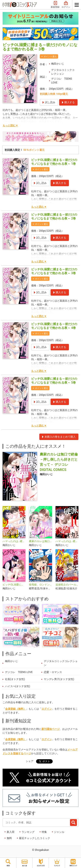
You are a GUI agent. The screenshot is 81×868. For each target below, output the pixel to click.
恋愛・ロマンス (53, 672)
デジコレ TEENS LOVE (62, 81)
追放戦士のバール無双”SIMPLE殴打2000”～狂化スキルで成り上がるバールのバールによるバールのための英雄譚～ (67, 585)
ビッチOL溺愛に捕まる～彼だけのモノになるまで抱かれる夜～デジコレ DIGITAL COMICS (14, 585)
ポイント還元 (50, 57)
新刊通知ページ (51, 729)
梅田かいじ (58, 64)
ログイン (66, 5)
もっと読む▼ (10, 126)
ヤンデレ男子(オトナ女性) (59, 679)
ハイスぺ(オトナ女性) (17, 686)
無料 (9, 838)
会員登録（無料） (16, 709)
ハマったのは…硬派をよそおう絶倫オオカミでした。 (67, 541)
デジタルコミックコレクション (63, 72)
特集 (44, 832)
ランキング (28, 832)
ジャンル (59, 832)
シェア (30, 761)
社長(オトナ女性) (15, 679)
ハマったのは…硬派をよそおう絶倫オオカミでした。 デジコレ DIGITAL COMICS (14, 541)
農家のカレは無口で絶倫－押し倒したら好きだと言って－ (40, 541)
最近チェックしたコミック (35, 838)
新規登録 (55, 5)
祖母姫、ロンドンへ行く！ (40, 585)
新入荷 (11, 832)
